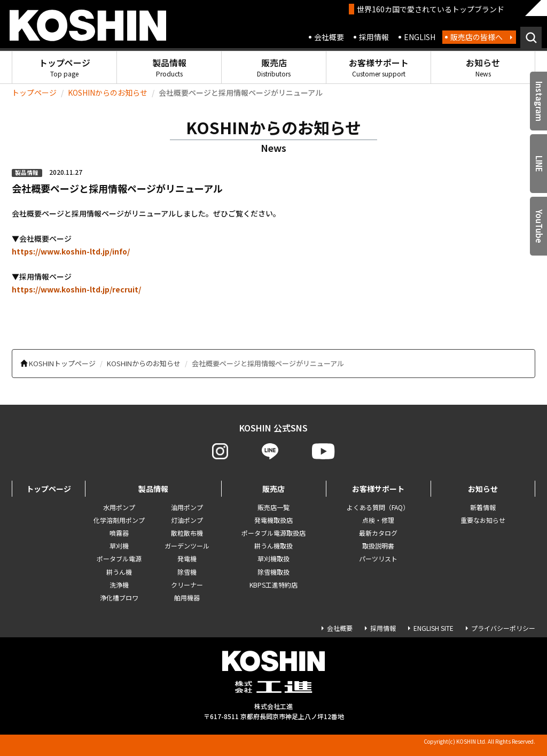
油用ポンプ (187, 507)
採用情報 (374, 37)
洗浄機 (119, 585)
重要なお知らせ (483, 520)
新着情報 (483, 507)
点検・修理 (378, 520)
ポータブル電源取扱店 (273, 533)
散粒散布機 (187, 533)
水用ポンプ (119, 507)
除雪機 (187, 572)
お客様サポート (379, 67)
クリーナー (187, 585)
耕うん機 (119, 572)
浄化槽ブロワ (119, 597)
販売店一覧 (273, 507)
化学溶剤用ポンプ (119, 520)
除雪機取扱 (273, 572)
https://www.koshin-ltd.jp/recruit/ (76, 289)
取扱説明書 (378, 546)
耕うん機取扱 (273, 546)
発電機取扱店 (273, 520)
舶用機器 (187, 597)
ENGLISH (420, 37)
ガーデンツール (187, 546)
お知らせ (483, 67)
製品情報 (169, 67)
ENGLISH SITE (433, 628)
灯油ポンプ (187, 520)
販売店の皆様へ (476, 37)
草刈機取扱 (273, 558)
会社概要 (329, 37)
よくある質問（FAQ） (378, 507)
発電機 (187, 558)
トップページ (65, 67)
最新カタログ (378, 533)
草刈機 (119, 546)
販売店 (274, 67)
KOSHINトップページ (62, 363)
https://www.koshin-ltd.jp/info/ (71, 251)
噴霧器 (119, 533)
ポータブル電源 (119, 558)
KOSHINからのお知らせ (108, 92)
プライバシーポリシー (503, 628)
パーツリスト (378, 558)
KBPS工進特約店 (273, 585)
